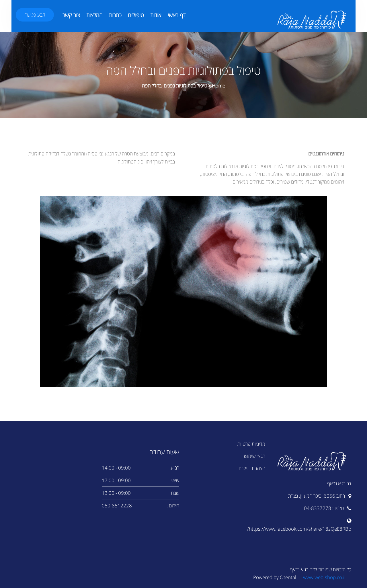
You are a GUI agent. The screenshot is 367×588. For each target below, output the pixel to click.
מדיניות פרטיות (251, 444)
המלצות (94, 15)
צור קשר (71, 15)
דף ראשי (177, 15)
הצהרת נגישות (252, 468)
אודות (156, 15)
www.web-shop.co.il (324, 577)
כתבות (115, 15)
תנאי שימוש (255, 456)
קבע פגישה (35, 15)
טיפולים (136, 15)
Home (218, 86)
